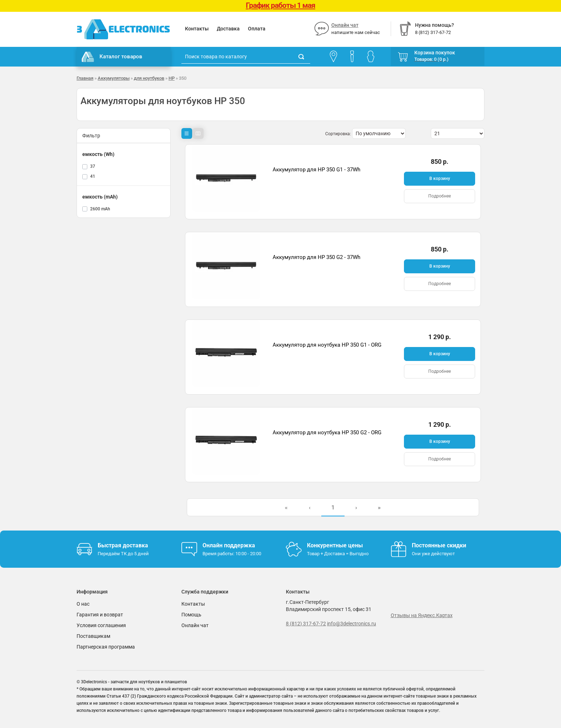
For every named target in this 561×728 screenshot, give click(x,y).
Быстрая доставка (123, 545)
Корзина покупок (435, 53)
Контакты (197, 29)
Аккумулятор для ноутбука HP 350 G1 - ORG (327, 345)
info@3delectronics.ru (352, 624)
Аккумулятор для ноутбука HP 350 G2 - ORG (327, 433)
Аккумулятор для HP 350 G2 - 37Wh (316, 257)
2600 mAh (100, 209)
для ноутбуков (149, 78)
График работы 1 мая (280, 5)
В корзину (440, 179)
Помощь (191, 615)
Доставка (228, 29)
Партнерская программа (106, 647)
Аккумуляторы (114, 78)
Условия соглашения (101, 625)
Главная (85, 78)
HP (172, 78)
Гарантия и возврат (100, 615)
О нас (83, 604)
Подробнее (440, 196)
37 (93, 166)
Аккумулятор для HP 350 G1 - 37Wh (316, 170)
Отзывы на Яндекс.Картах (422, 615)
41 (93, 176)
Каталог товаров (112, 57)
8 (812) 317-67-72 (306, 624)
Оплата (257, 29)
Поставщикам (93, 636)
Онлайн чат (345, 25)
